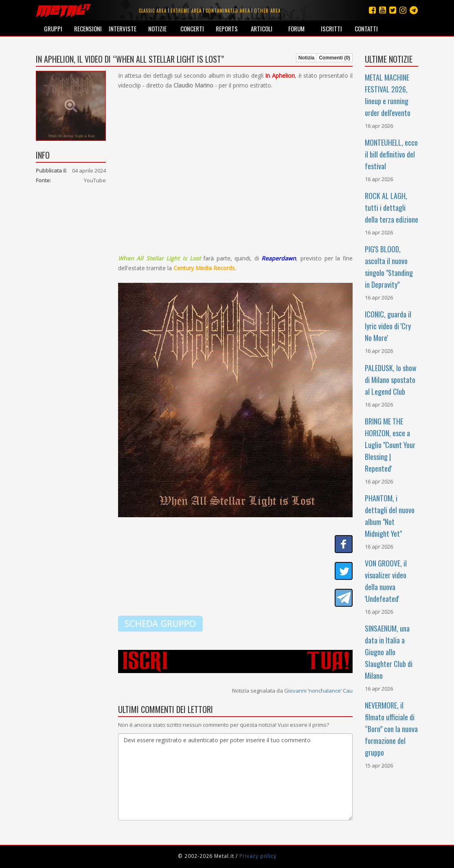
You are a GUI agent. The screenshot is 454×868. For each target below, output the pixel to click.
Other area (267, 11)
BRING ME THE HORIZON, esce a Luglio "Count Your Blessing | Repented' (390, 445)
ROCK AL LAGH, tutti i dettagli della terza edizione (391, 208)
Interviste (123, 28)
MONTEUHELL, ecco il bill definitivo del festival (391, 154)
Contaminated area (228, 11)
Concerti (192, 28)
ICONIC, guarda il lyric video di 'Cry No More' (388, 326)
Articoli (262, 28)
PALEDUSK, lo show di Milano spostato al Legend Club (391, 380)
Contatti (366, 28)
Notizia (306, 58)
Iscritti (331, 28)
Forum (296, 28)
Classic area (153, 11)
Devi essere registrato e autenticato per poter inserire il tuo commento (235, 777)
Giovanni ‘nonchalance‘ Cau (318, 691)
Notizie (157, 28)
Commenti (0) (334, 58)
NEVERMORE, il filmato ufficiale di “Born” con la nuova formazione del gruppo (391, 729)
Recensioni (88, 28)
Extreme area (186, 11)
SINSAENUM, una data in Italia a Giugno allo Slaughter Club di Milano (389, 652)
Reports (227, 28)
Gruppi (53, 28)
